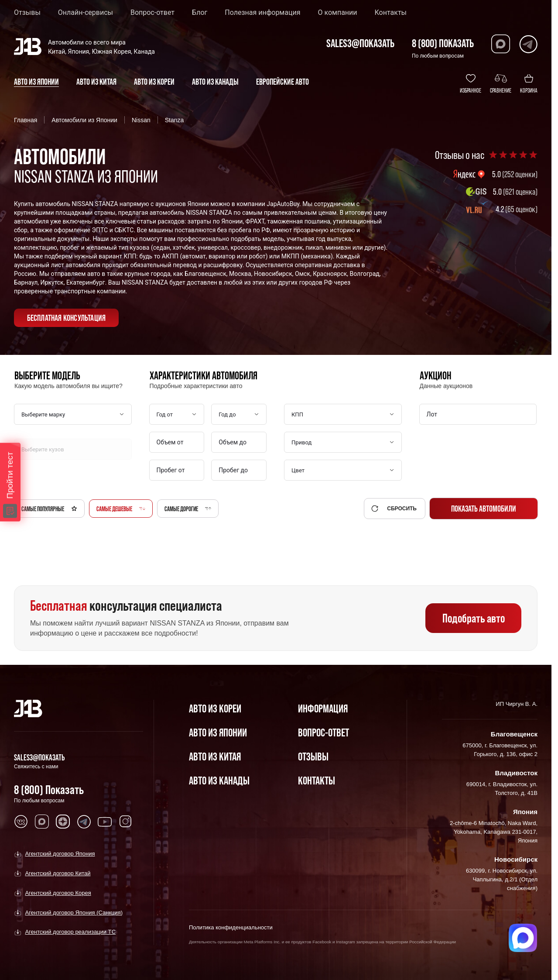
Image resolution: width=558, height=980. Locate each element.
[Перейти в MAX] (42, 822)
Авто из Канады (219, 780)
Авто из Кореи (215, 708)
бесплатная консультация (67, 318)
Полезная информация (262, 13)
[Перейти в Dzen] (63, 822)
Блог (200, 13)
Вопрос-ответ (152, 13)
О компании (337, 13)
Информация (323, 708)
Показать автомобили (484, 509)
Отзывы (27, 13)
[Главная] (28, 708)
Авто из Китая (215, 756)
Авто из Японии (218, 732)
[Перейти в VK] (21, 822)
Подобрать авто (474, 618)
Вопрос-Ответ (324, 732)
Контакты (391, 13)
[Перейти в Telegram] (528, 44)
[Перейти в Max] (501, 44)
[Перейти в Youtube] (105, 822)
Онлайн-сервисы (86, 13)
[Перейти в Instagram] (126, 822)
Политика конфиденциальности (231, 927)
